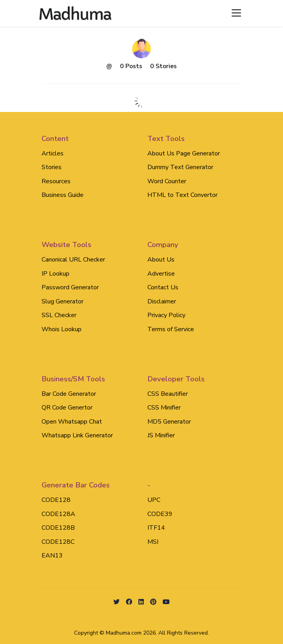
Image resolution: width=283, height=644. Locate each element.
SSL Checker (59, 315)
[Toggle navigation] (236, 13)
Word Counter (167, 181)
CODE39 (160, 514)
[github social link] (153, 603)
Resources (56, 181)
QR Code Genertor (67, 408)
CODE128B (58, 528)
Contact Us (163, 287)
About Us (161, 260)
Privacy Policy (166, 315)
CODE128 (56, 500)
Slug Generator (63, 301)
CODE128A (58, 514)
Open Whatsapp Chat (72, 422)
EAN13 (52, 556)
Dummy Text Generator (180, 167)
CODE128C (58, 542)
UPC (154, 500)
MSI (153, 542)
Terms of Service (171, 329)
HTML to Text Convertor (182, 195)
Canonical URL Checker (73, 260)
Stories (52, 167)
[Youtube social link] (166, 603)
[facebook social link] (129, 603)
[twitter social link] (116, 603)
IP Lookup (55, 274)
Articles (53, 153)
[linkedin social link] (141, 603)
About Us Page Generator (184, 153)
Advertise (161, 274)
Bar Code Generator (69, 394)
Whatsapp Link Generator (77, 435)
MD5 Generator (169, 422)
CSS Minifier (164, 408)
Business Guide (63, 195)
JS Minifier (161, 435)
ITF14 (156, 528)
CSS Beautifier (168, 394)
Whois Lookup (62, 329)
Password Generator (70, 287)
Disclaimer (162, 301)
